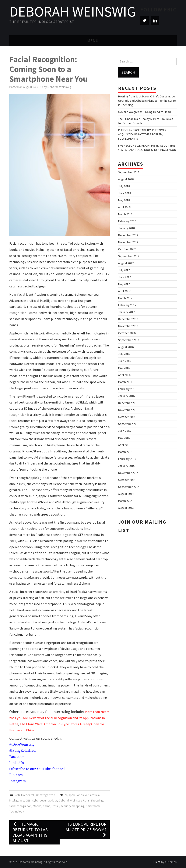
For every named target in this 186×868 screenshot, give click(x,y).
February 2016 (127, 389)
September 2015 (129, 424)
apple (72, 795)
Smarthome (93, 806)
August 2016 (126, 347)
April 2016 (124, 375)
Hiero (157, 862)
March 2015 (125, 452)
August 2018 (126, 179)
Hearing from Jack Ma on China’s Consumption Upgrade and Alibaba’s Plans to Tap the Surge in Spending (147, 101)
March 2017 (125, 298)
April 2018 (124, 207)
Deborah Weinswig (73, 11)
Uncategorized (46, 795)
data (54, 800)
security (66, 806)
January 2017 (126, 312)
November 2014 (128, 473)
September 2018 (129, 172)
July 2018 (124, 186)
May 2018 (124, 200)
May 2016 (124, 368)
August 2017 (126, 263)
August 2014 (126, 494)
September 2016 (129, 340)
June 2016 (124, 361)
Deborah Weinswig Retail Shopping (81, 800)
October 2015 (127, 417)
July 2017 (124, 270)
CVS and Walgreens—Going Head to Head (144, 112)
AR (87, 795)
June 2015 (124, 431)
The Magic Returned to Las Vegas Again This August (30, 832)
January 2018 (126, 228)
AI (66, 795)
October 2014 (127, 480)
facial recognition (20, 806)
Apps (80, 795)
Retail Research (25, 795)
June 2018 (124, 193)
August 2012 (126, 508)
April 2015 (124, 445)
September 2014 (129, 487)
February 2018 (127, 221)
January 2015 (126, 466)
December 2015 (128, 403)
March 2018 (125, 214)
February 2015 (127, 459)
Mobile (37, 806)
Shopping (78, 806)
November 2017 (128, 242)
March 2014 (125, 501)
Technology (17, 811)
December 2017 (128, 235)
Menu (93, 41)
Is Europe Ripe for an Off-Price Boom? (86, 830)
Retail (56, 806)
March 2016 (125, 382)
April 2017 (124, 291)
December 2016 (128, 319)
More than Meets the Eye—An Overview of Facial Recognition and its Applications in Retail (59, 718)
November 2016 (128, 326)
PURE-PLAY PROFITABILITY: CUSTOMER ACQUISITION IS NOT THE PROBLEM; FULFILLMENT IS (142, 134)
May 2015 (124, 438)
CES (28, 800)
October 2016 (127, 333)
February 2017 (127, 305)
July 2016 (124, 354)
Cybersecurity (41, 800)
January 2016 (126, 396)
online (47, 806)
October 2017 (127, 249)
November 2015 (128, 410)
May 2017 (124, 284)
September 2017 (129, 256)
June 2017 (124, 277)
